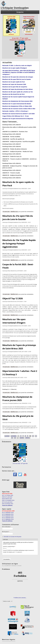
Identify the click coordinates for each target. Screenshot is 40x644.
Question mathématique (9, 546)
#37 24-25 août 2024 (7, 502)
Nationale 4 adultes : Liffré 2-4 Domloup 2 (15, 111)
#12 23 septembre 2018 (8, 519)
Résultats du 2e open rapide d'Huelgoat (15, 68)
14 (15, 438)
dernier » (28, 438)
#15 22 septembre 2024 (8, 513)
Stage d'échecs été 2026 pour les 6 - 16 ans (16, 116)
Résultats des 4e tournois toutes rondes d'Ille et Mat (19, 109)
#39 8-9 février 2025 (7, 499)
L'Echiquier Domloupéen (15, 8)
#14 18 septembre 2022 (8, 516)
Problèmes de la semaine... (20, 598)
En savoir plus (7, 212)
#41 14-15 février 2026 (8, 495)
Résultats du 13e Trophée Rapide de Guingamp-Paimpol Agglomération (19, 244)
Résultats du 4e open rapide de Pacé (14, 82)
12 (36, 436)
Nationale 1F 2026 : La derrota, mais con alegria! (17, 65)
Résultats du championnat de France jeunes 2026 (17, 101)
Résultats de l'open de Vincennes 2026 (14, 84)
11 (33, 436)
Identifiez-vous (14, 212)
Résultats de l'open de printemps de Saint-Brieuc (18, 89)
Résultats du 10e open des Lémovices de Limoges (18, 77)
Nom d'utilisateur (7, 527)
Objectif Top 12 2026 (13, 299)
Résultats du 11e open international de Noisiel (17, 104)
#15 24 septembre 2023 (8, 514)
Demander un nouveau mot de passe (12, 537)
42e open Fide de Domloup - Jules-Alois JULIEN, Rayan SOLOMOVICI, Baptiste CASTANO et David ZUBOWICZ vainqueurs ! (19, 72)
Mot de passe (6, 532)
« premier (7, 436)
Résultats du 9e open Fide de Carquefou (15, 87)
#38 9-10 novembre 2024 (8, 500)
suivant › (22, 438)
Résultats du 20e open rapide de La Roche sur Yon (18, 92)
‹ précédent (14, 436)
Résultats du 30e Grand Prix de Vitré (13, 94)
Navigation (20, 12)
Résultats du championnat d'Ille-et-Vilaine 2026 (17, 106)
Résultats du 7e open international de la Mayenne (18, 119)
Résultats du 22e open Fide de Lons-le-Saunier (17, 79)
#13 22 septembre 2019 (8, 518)
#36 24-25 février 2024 (8, 504)
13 (12, 438)
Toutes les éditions (7, 505)
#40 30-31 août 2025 (7, 497)
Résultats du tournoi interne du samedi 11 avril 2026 (18, 114)
